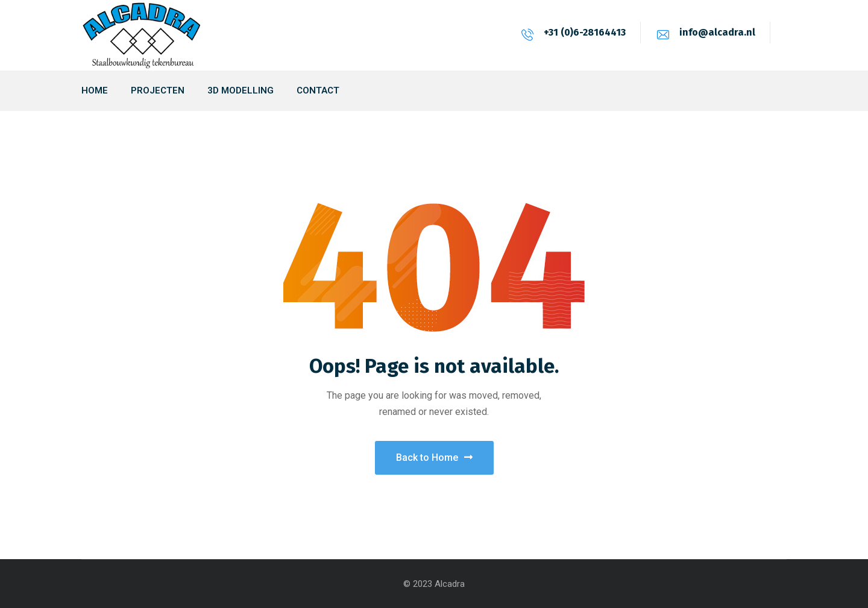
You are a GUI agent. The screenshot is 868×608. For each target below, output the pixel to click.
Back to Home (434, 458)
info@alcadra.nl (717, 32)
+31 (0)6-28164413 (585, 32)
